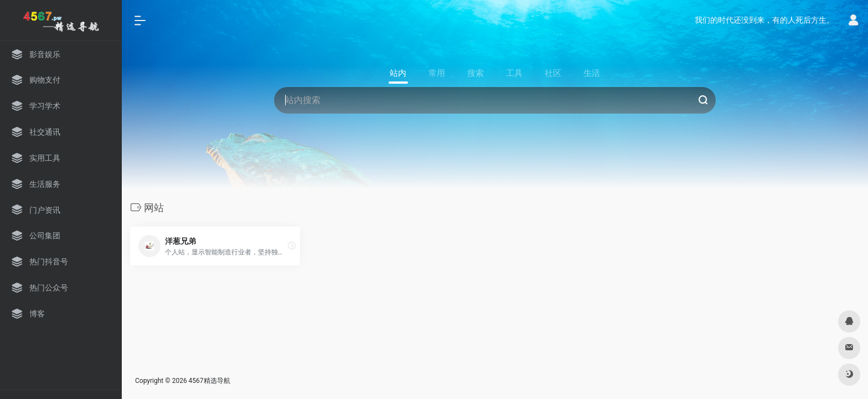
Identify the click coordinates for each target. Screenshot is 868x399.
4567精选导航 (210, 381)
